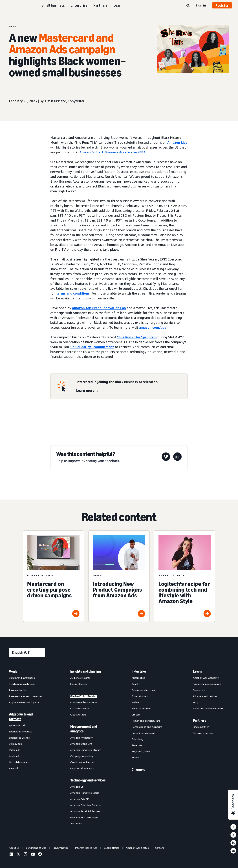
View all (14, 768)
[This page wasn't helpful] (166, 457)
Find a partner (201, 727)
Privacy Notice (61, 848)
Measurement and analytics (84, 729)
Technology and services (88, 780)
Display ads (15, 744)
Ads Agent (76, 823)
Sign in (201, 5)
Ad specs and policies (205, 696)
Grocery (136, 715)
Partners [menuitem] (200, 720)
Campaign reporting (82, 756)
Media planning (79, 684)
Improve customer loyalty (24, 702)
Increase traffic (18, 690)
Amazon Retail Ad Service (85, 811)
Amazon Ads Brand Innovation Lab (99, 308)
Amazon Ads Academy (206, 678)
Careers (160, 848)
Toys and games (141, 751)
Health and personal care (146, 721)
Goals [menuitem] (13, 671)
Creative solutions (84, 696)
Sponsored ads (17, 725)
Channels (138, 769)
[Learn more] (87, 391)
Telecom (137, 745)
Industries (139, 671)
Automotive (138, 678)
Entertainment (140, 696)
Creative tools (78, 715)
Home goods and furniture (147, 727)
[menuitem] (27, 747)
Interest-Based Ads (86, 848)
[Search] (188, 6)
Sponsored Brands (19, 738)
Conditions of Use (36, 848)
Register (222, 5)
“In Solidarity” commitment (92, 347)
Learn (118, 5)
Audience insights (80, 678)
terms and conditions (73, 293)
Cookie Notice (112, 848)
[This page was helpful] (177, 457)
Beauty (136, 684)
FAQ (195, 702)
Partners (100, 5)
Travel (135, 757)
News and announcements (208, 708)
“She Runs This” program (137, 337)
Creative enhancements (84, 702)
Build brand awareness (22, 678)
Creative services (80, 708)
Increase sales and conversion (26, 696)
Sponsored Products (21, 731)
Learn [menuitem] (197, 671)
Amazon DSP (78, 787)
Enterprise (79, 5)
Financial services (141, 708)
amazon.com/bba (153, 327)
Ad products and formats (21, 717)
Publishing (137, 739)
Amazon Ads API (80, 799)
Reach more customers (22, 684)
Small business (53, 5)
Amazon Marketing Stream (86, 750)
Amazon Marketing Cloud (85, 793)
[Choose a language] (27, 652)
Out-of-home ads (19, 762)
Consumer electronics (144, 690)
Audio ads (15, 756)
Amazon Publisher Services (86, 805)
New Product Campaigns (84, 817)
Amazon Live (177, 142)
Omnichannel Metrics (82, 762)
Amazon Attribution (82, 738)
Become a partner (203, 733)
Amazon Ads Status (137, 848)
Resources (199, 690)
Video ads (15, 750)
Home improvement (143, 733)
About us (14, 848)
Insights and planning (86, 671)
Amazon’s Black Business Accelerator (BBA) (113, 152)
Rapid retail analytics (82, 768)
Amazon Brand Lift (81, 744)
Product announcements (207, 684)
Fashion (136, 702)
